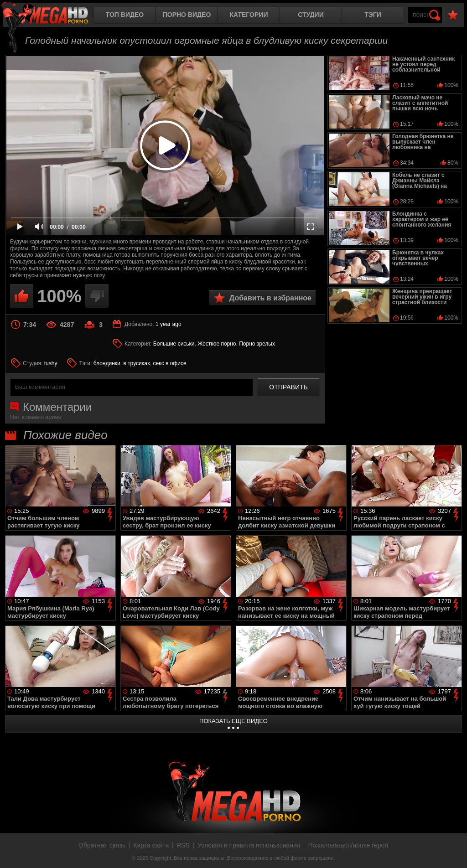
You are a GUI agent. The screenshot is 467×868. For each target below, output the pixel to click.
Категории (249, 15)
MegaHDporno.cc (52, 16)
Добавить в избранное (270, 298)
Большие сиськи (174, 344)
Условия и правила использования (249, 845)
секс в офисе (170, 363)
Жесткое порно (217, 344)
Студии (311, 15)
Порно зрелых (257, 344)
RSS (183, 845)
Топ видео (125, 15)
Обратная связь (102, 845)
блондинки (107, 363)
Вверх (453, 851)
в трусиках (137, 363)
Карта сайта (151, 845)
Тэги (373, 15)
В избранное (453, 15)
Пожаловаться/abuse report (348, 845)
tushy (51, 363)
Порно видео (187, 15)
